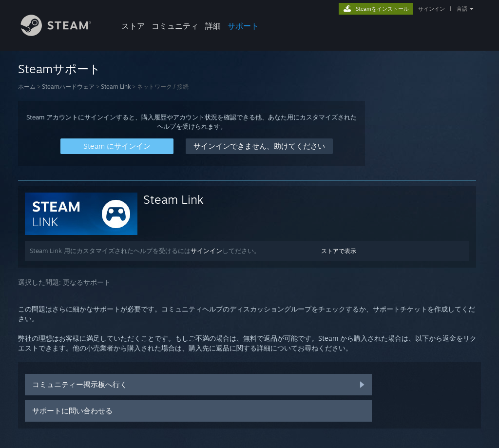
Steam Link (116, 87)
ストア (133, 26)
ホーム (27, 87)
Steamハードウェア (68, 87)
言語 (462, 9)
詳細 (213, 26)
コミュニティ (175, 26)
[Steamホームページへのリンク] (63, 33)
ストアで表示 (339, 251)
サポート (243, 26)
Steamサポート (59, 69)
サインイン (432, 9)
